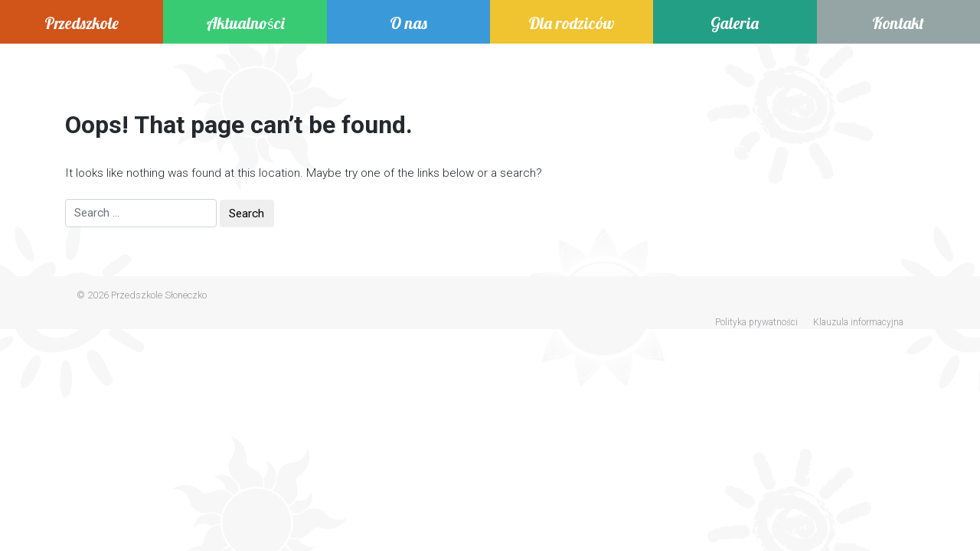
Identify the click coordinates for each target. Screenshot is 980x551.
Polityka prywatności (756, 322)
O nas (408, 23)
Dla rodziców (572, 23)
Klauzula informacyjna (858, 322)
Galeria (735, 23)
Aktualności (245, 23)
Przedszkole (82, 23)
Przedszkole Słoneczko (159, 295)
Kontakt (898, 23)
